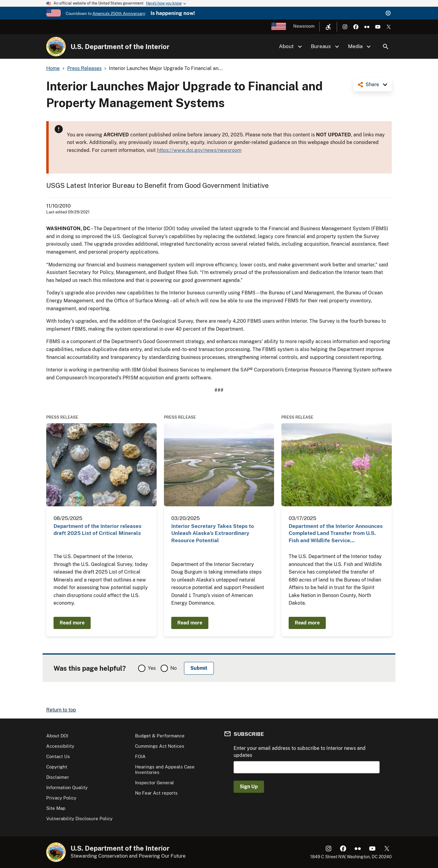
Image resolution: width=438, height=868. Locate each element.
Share (372, 84)
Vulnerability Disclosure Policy (79, 819)
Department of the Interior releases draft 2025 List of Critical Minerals (97, 530)
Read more (72, 623)
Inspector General (155, 783)
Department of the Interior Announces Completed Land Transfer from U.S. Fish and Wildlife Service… (336, 533)
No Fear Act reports (156, 793)
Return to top (61, 710)
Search (386, 47)
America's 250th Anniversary (119, 14)
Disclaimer (58, 777)
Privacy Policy (61, 798)
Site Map (56, 808)
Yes (152, 668)
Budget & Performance (160, 736)
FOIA (140, 756)
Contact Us (58, 756)
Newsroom (304, 26)
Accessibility (60, 746)
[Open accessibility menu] (328, 27)
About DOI (57, 736)
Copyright (57, 767)
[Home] (56, 47)
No (174, 668)
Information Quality (67, 787)
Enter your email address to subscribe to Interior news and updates (300, 752)
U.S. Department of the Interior (120, 47)
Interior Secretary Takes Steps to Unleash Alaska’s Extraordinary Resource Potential (213, 533)
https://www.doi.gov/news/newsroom (199, 150)
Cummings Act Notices (160, 746)
